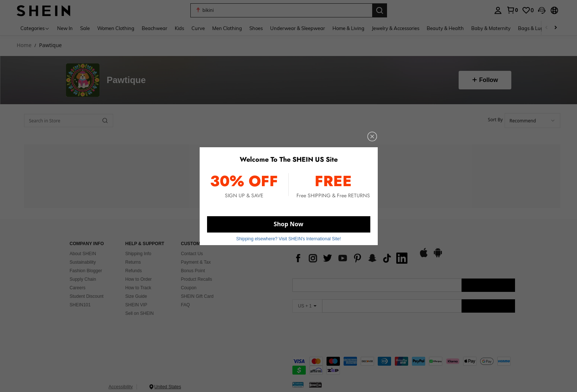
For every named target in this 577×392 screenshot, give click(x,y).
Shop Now (288, 219)
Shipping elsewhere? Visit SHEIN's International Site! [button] (288, 231)
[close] (358, 146)
